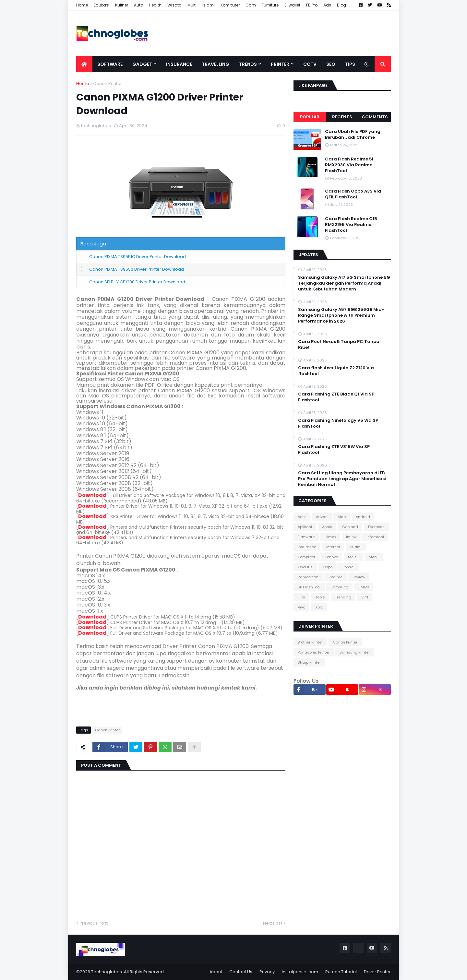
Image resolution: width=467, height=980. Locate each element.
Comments (375, 117)
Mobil (374, 557)
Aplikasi (305, 527)
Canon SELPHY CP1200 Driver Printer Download (137, 282)
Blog (341, 5)
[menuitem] (84, 64)
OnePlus (305, 567)
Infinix (351, 537)
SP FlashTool (309, 587)
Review (359, 577)
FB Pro (312, 5)
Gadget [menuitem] (142, 64)
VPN (365, 597)
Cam (251, 5)
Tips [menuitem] (350, 64)
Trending (343, 597)
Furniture (270, 5)
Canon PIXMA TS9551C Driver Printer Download (138, 257)
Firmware (306, 537)
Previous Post (94, 923)
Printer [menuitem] (280, 64)
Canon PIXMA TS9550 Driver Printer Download (137, 269)
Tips (301, 597)
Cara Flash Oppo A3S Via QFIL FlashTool (353, 194)
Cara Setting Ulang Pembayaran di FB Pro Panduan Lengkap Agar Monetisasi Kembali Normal (342, 479)
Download (92, 495)
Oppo (328, 567)
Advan (322, 517)
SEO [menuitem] (331, 64)
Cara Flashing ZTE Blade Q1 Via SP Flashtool (336, 397)
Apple (327, 527)
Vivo (301, 607)
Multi (192, 5)
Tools (320, 597)
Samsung (339, 587)
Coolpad (350, 527)
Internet (333, 547)
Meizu (353, 557)
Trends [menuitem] (248, 64)
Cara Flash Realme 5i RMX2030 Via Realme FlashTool (349, 165)
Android (363, 517)
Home (82, 5)
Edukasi (102, 5)
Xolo (319, 607)
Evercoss (376, 527)
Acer (302, 517)
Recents (342, 117)
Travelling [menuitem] (216, 64)
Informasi (375, 537)
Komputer (230, 5)
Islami (209, 5)
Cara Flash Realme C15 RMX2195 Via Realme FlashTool (351, 225)
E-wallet (292, 5)
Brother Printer (310, 642)
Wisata (174, 5)
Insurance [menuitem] (179, 64)
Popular (310, 117)
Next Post (273, 923)
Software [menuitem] (110, 64)
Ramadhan (308, 577)
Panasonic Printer (314, 652)
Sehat (364, 587)
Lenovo (332, 557)
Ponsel (348, 567)
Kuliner (122, 5)
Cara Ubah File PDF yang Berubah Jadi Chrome (353, 135)
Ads (327, 5)
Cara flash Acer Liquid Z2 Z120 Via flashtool (336, 371)
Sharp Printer (309, 662)
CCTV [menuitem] (310, 64)
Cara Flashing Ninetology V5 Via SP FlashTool (338, 423)
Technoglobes (107, 972)
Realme (335, 577)
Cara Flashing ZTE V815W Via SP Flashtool (334, 450)
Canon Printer (108, 83)
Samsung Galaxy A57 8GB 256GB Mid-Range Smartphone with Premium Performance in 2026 (341, 315)
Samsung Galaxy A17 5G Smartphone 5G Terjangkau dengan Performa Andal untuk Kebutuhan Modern (344, 283)
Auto (138, 5)
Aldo (342, 517)
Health (155, 5)
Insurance (307, 547)
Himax (330, 537)
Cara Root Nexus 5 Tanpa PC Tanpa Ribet (339, 345)
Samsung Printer (355, 652)
